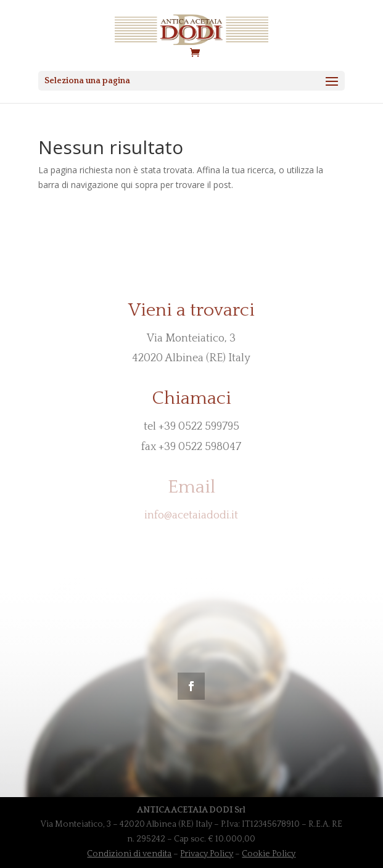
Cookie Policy (269, 854)
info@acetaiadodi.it (191, 515)
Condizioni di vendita (129, 854)
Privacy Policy (207, 854)
